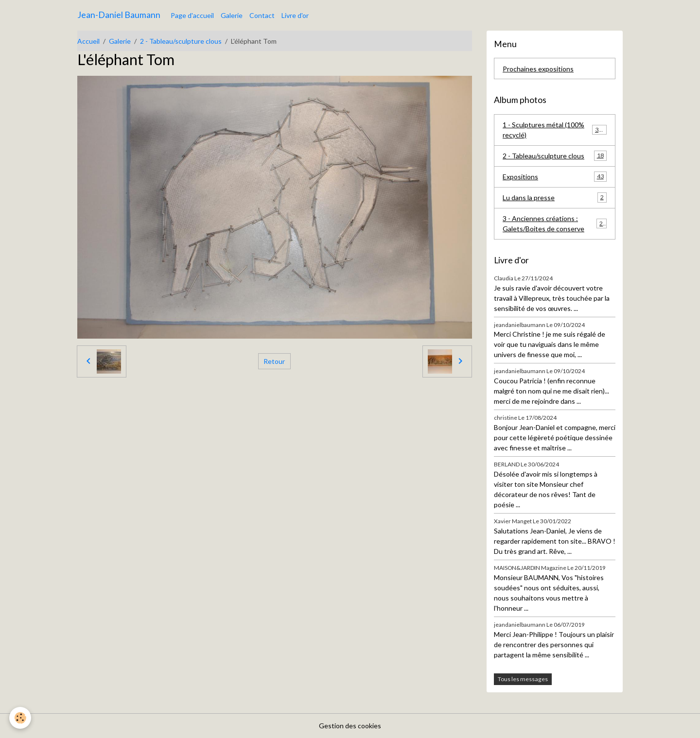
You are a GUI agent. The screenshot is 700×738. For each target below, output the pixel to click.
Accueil (88, 41)
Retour (274, 361)
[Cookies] (21, 718)
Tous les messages (523, 679)
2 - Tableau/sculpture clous (181, 41)
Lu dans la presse (555, 197)
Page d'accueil (192, 15)
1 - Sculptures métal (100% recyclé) (555, 130)
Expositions (555, 176)
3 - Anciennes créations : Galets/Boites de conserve (555, 223)
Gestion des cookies (350, 726)
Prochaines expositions (538, 69)
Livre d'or (295, 15)
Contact (262, 15)
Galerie (232, 15)
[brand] (119, 15)
